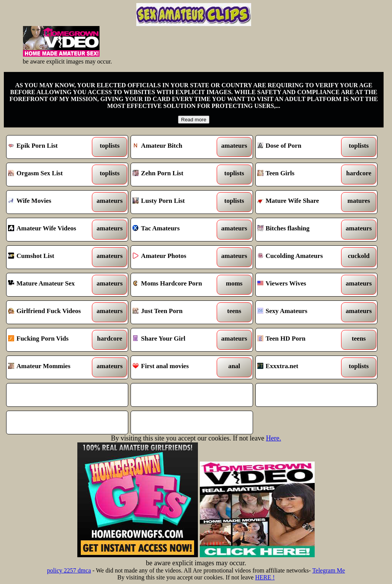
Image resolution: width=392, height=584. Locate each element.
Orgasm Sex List (52, 175)
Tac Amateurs (176, 230)
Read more (194, 120)
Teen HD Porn (301, 340)
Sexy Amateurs (301, 312)
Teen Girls (301, 175)
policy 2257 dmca (69, 570)
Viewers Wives (301, 285)
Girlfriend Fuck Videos (52, 312)
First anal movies (176, 367)
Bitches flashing (301, 230)
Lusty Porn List (176, 202)
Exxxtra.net (301, 367)
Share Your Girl (176, 340)
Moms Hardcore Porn (176, 285)
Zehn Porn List (176, 175)
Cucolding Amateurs (301, 257)
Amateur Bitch (176, 147)
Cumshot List (52, 257)
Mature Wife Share (301, 202)
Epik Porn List (52, 147)
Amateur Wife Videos (52, 230)
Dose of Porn (301, 147)
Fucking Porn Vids (52, 340)
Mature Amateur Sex (52, 285)
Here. (274, 438)
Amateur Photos (176, 257)
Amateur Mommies (52, 367)
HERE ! (265, 577)
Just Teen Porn (176, 312)
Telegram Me (329, 570)
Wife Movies (52, 202)
